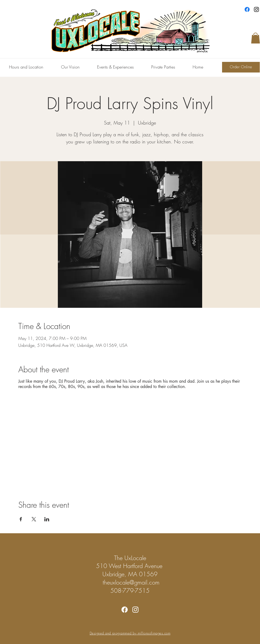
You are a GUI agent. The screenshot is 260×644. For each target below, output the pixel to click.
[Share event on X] (34, 519)
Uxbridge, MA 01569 (130, 574)
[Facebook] (247, 9)
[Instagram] (256, 9)
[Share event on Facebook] (21, 519)
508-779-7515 (130, 591)
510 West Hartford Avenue (130, 566)
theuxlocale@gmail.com (131, 582)
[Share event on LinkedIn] (47, 519)
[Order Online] (241, 67)
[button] (255, 38)
